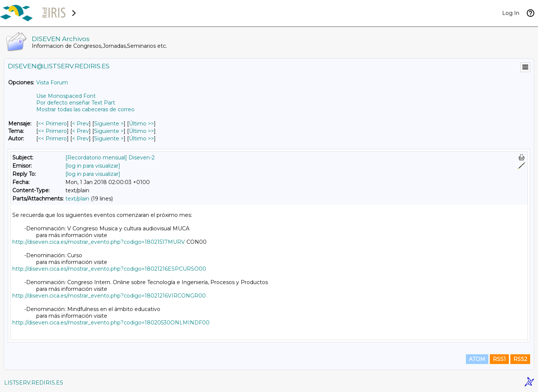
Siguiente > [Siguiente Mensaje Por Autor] (109, 139)
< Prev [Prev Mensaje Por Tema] (81, 131)
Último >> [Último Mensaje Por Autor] (141, 139)
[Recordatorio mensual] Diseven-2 (110, 158)
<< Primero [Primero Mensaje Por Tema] (52, 131)
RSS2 (520, 359)
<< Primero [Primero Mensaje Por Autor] (52, 139)
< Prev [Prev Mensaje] (81, 124)
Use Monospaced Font (66, 96)
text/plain (77, 199)
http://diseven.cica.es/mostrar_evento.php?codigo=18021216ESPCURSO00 (109, 269)
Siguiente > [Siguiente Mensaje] (109, 124)
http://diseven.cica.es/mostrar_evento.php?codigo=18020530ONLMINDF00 (111, 323)
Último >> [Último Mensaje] (141, 124)
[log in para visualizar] (93, 166)
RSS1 (499, 359)
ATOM (477, 359)
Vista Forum (52, 83)
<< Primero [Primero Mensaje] (52, 124)
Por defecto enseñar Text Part (76, 103)
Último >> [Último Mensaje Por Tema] (141, 131)
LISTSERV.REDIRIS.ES (34, 383)
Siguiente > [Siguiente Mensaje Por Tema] (109, 131)
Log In (511, 13)
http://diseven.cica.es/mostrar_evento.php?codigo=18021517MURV (99, 242)
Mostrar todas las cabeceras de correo (85, 109)
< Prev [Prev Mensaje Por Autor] (81, 139)
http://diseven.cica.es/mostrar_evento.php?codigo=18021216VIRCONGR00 (109, 296)
